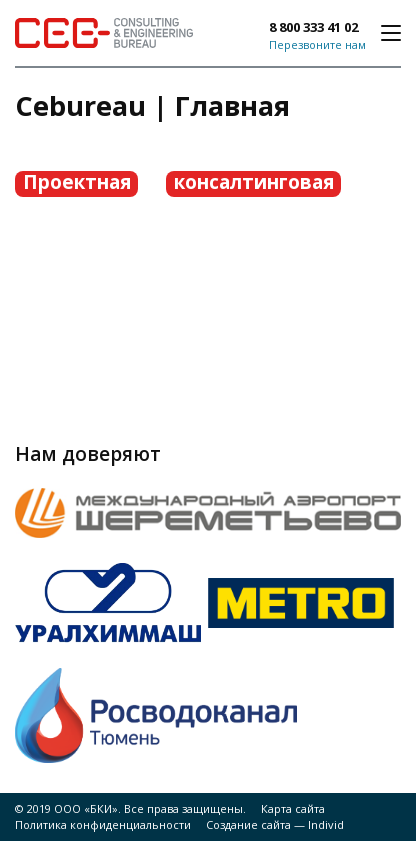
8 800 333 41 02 (313, 27)
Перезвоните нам (317, 44)
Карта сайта (293, 808)
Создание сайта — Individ (275, 824)
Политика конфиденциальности (103, 824)
